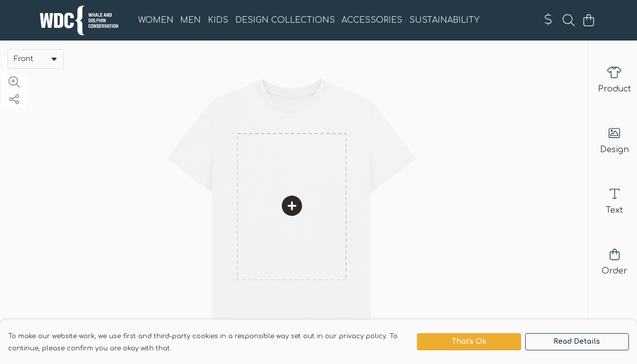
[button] (54, 59)
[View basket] (589, 20)
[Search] (569, 20)
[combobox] (36, 59)
